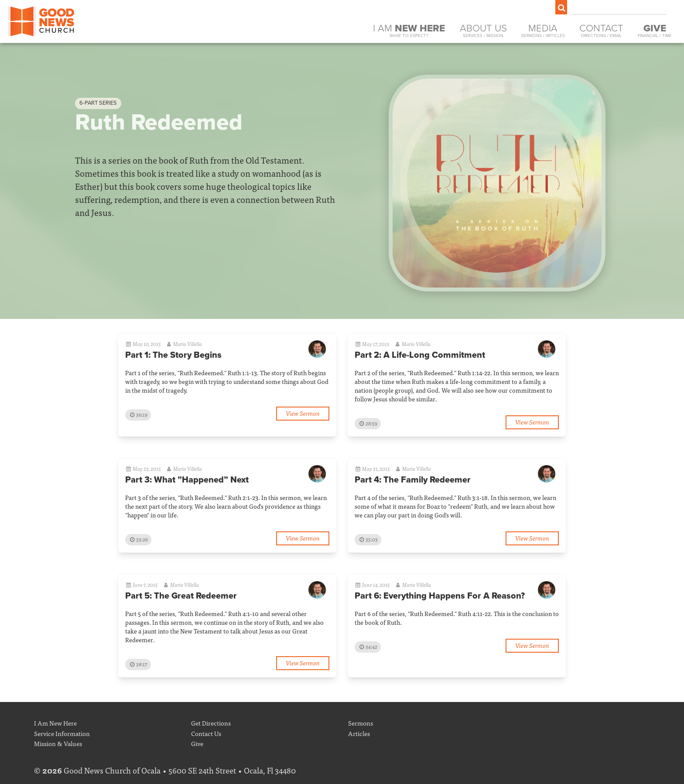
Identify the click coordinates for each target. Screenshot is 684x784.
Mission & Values (58, 743)
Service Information (62, 733)
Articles (359, 733)
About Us (483, 31)
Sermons (361, 723)
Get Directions (211, 723)
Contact (601, 31)
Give (197, 743)
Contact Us (206, 733)
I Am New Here (55, 723)
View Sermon (303, 413)
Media (543, 31)
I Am (409, 31)
